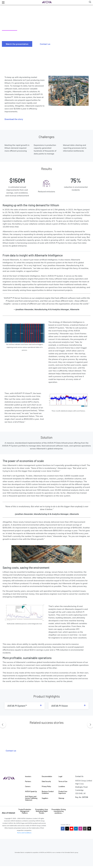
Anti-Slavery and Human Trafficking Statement (31, 798)
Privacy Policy (46, 786)
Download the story (14, 119)
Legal (60, 776)
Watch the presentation (17, 44)
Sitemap (61, 798)
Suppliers (45, 798)
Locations (62, 786)
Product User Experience (63, 792)
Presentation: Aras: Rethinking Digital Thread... (42, 811)
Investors (28, 776)
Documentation (47, 776)
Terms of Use (63, 781)
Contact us (45, 44)
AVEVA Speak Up (31, 791)
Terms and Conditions (24, 833)
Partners (28, 781)
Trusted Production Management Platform (25, 811)
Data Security (46, 781)
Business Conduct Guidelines (48, 792)
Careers (28, 786)
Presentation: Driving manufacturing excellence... (59, 811)
